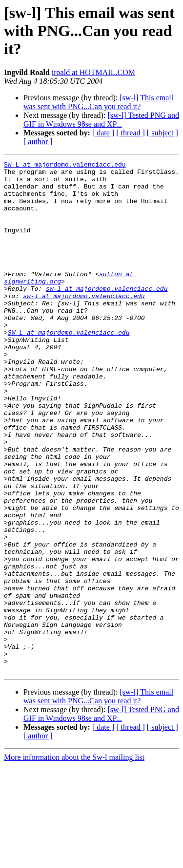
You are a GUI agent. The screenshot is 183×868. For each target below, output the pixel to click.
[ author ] (38, 142)
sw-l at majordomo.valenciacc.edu (107, 315)
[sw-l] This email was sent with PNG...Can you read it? (98, 102)
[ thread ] (131, 133)
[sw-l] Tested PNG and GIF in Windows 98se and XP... (101, 120)
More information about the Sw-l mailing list (74, 859)
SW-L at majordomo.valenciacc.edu (65, 166)
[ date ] (103, 133)
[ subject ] (163, 133)
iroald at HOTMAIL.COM (93, 72)
